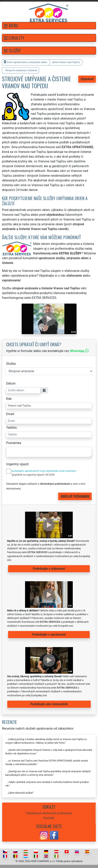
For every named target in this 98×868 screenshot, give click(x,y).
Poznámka (14, 443)
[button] (49, 26)
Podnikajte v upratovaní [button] (49, 634)
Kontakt (49, 818)
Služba (11, 364)
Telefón (11, 428)
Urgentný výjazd (17, 464)
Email (10, 414)
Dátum (11, 383)
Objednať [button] (87, 79)
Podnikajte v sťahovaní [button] (49, 569)
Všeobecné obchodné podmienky (49, 813)
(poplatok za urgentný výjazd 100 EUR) (33, 475)
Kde (9, 399)
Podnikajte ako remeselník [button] (49, 704)
